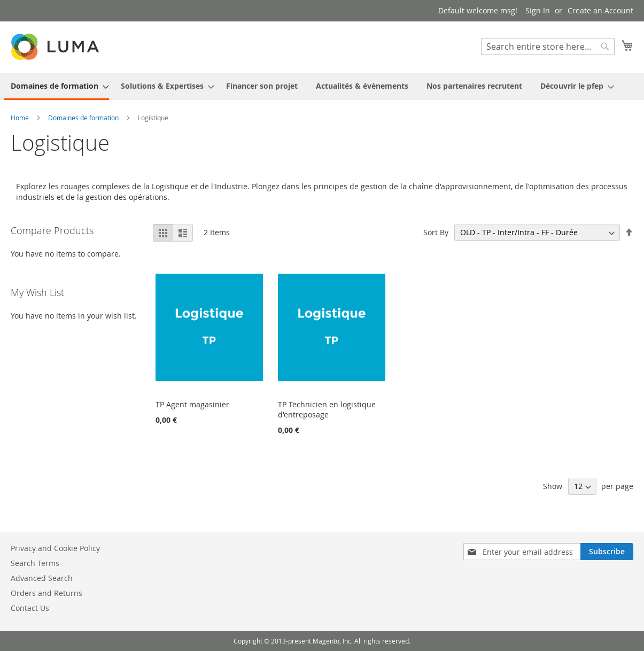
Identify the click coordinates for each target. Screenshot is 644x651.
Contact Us (30, 608)
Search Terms (35, 563)
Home (21, 118)
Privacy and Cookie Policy (55, 548)
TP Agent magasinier (192, 404)
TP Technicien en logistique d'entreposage (327, 409)
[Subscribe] (607, 552)
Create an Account (600, 10)
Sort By (436, 232)
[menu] (322, 87)
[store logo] (56, 47)
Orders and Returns (46, 593)
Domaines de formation (84, 118)
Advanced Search (42, 578)
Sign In (538, 10)
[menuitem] (57, 87)
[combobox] (548, 46)
